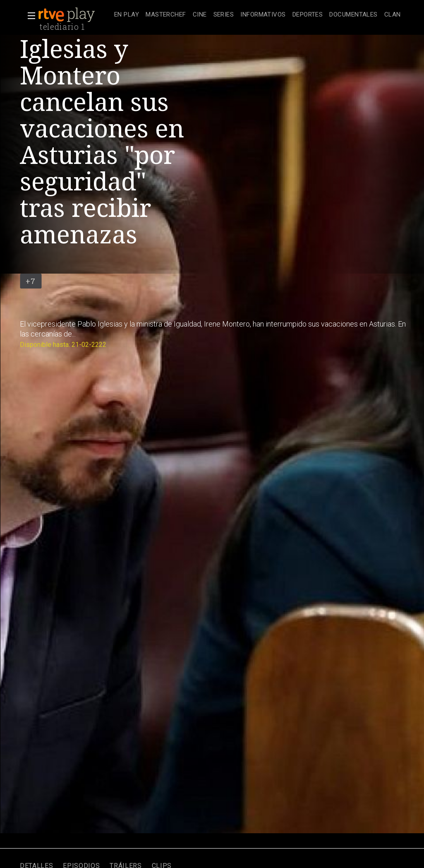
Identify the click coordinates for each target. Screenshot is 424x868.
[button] (29, 16)
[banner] (74, 15)
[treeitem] (127, 15)
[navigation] (258, 15)
